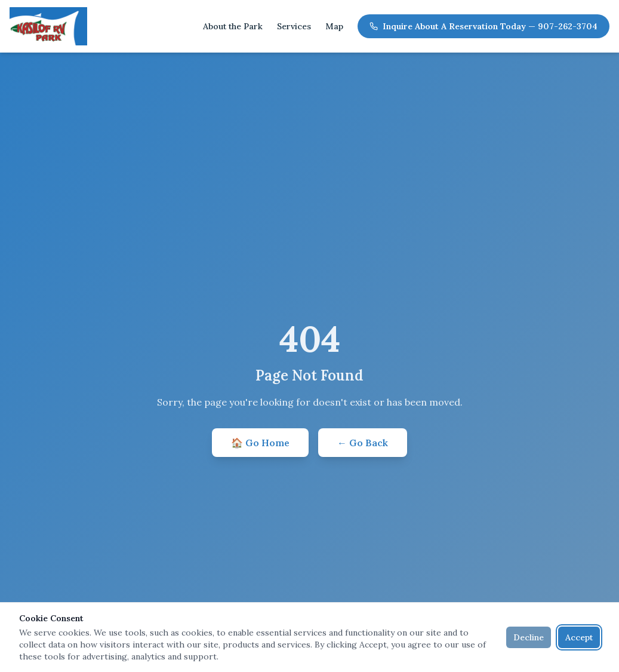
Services (294, 26)
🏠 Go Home (260, 443)
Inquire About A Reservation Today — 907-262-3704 (484, 26)
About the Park (233, 26)
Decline (529, 637)
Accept (579, 637)
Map (334, 26)
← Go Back (363, 443)
